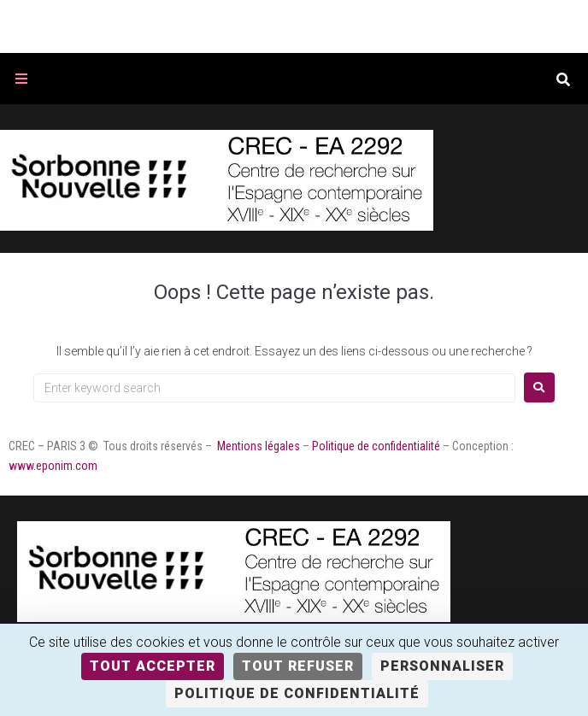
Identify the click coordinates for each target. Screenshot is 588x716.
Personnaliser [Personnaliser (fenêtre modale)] (442, 666)
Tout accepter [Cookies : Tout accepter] (153, 666)
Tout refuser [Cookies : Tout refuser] (298, 666)
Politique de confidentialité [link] (297, 693)
